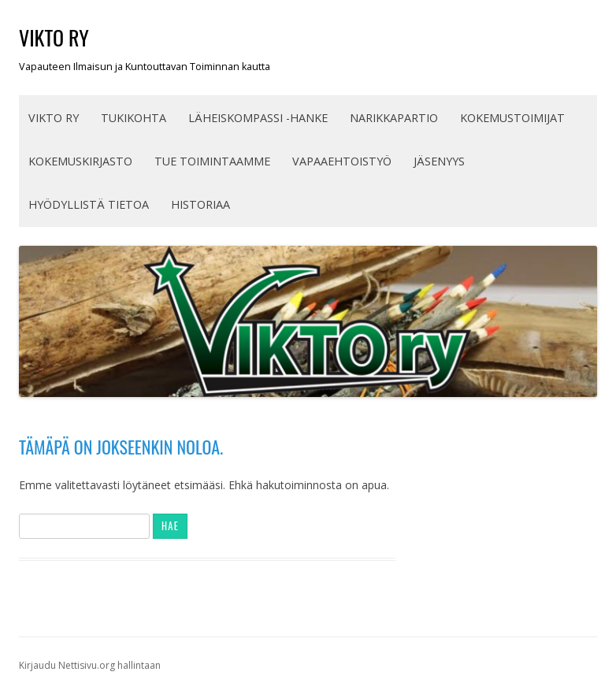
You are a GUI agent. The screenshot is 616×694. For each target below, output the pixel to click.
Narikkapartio (394, 118)
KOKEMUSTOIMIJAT (512, 118)
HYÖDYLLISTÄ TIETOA (89, 204)
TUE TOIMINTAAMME (212, 161)
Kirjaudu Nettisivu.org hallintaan (90, 665)
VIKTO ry (54, 37)
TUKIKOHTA (134, 118)
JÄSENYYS (439, 161)
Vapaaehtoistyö (342, 161)
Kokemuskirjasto (80, 161)
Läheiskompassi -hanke (258, 118)
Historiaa (200, 204)
